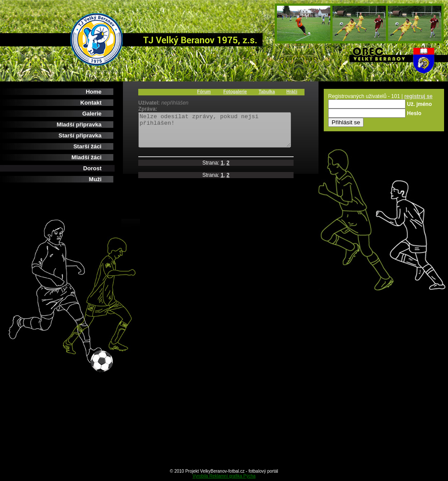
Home (94, 92)
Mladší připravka (79, 125)
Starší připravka (80, 135)
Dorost (92, 168)
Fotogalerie (235, 92)
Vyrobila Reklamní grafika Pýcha (224, 476)
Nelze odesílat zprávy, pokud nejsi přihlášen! (224, 133)
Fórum (204, 92)
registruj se (418, 96)
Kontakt (91, 103)
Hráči (292, 92)
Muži (95, 179)
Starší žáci (87, 146)
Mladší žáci (86, 157)
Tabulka (267, 92)
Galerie (92, 114)
